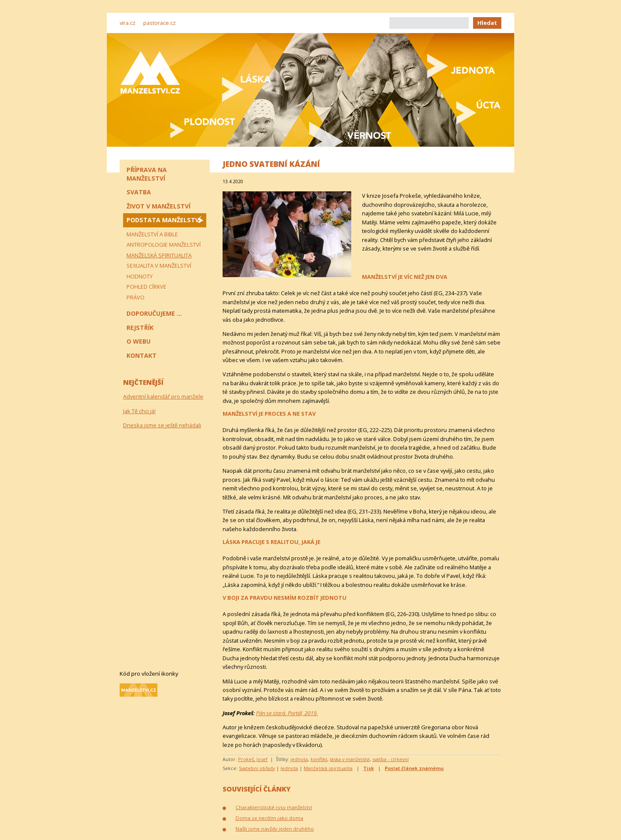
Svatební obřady (257, 768)
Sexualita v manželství (159, 266)
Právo (136, 297)
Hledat (487, 23)
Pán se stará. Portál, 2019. (287, 713)
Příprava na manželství (147, 174)
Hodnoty (140, 276)
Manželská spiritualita (328, 768)
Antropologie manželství (164, 245)
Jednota (289, 768)
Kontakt (142, 355)
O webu (139, 341)
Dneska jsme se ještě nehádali (162, 425)
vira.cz (128, 23)
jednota (299, 759)
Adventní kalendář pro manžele (163, 396)
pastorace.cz (160, 23)
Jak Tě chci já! (139, 411)
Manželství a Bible (152, 234)
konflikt (319, 759)
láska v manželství (350, 759)
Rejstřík (140, 328)
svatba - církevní (390, 759)
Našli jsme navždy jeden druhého (275, 829)
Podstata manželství (164, 220)
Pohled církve (146, 287)
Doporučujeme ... (154, 313)
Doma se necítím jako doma (269, 818)
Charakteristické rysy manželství (274, 807)
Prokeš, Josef (253, 759)
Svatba (139, 192)
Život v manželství (158, 206)
